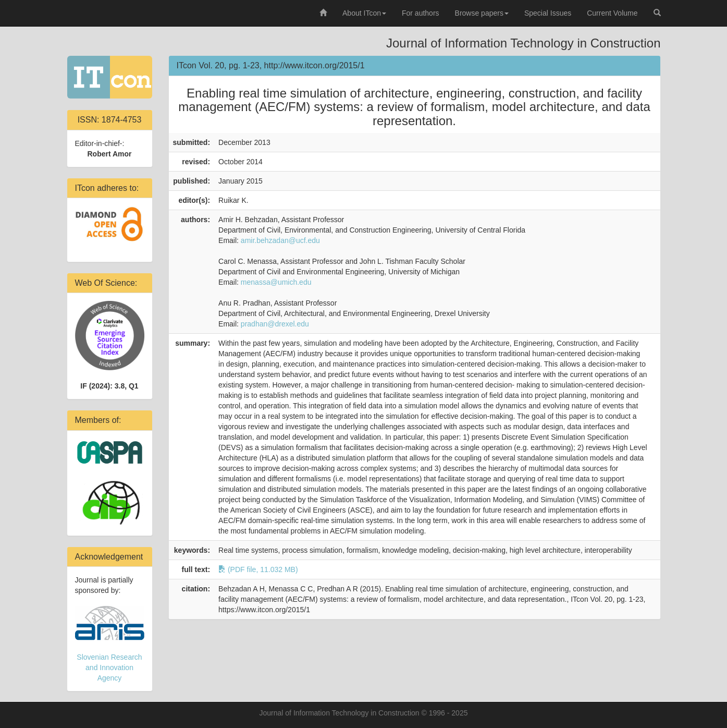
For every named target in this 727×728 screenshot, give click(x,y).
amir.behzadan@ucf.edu (280, 240)
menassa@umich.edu (276, 282)
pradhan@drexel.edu (275, 324)
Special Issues (548, 13)
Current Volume (612, 13)
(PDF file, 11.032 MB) (258, 569)
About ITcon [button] (364, 13)
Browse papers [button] (482, 13)
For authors (421, 13)
